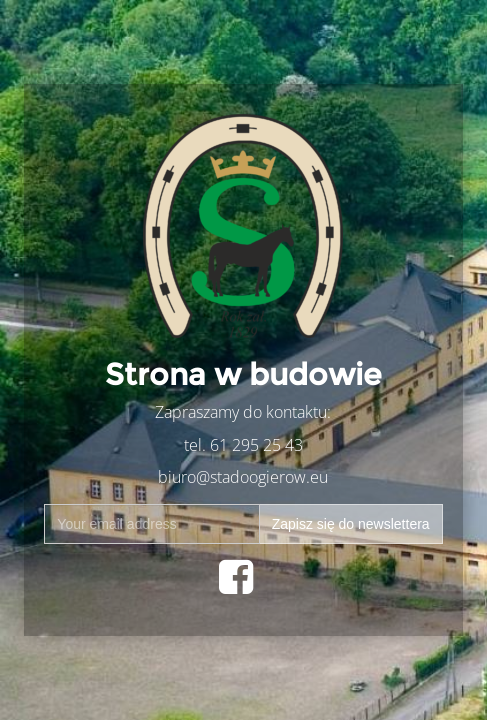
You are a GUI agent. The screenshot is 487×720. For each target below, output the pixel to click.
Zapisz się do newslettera (351, 524)
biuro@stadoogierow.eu (243, 477)
